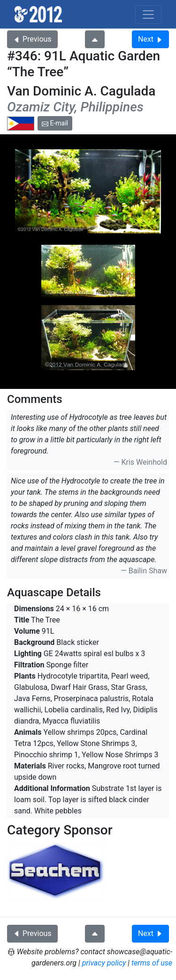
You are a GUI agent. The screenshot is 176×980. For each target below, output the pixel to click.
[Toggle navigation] (148, 15)
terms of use (152, 963)
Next (150, 39)
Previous (32, 39)
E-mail (55, 123)
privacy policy (104, 963)
